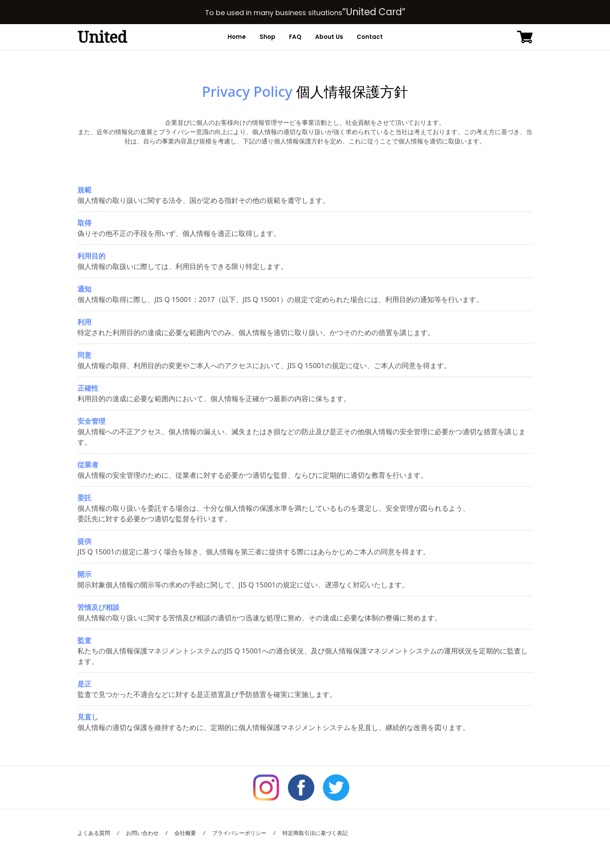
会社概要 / (187, 833)
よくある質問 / (98, 833)
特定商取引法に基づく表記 (312, 833)
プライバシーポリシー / (240, 833)
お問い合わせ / (143, 833)
